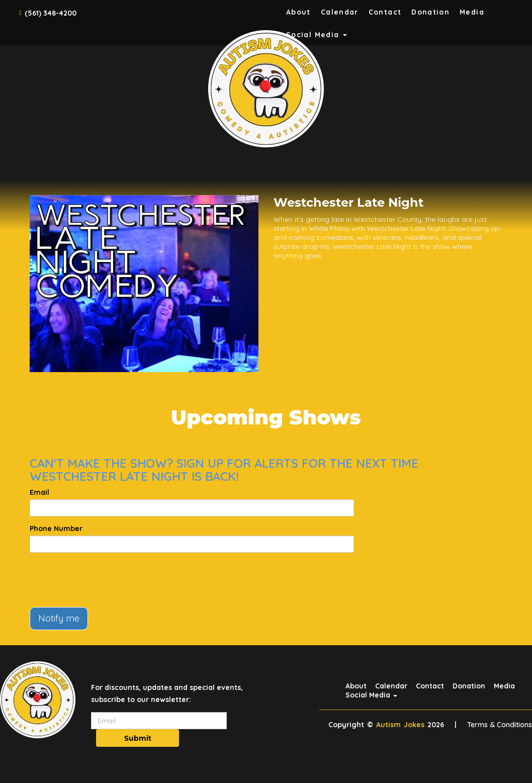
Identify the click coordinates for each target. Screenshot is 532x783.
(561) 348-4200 (51, 13)
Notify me (59, 618)
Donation (430, 12)
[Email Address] (159, 721)
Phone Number (56, 529)
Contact (385, 12)
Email (39, 492)
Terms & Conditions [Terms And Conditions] (500, 725)
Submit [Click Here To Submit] (138, 738)
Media (472, 12)
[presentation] (106, 580)
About (298, 12)
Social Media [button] (371, 695)
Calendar (340, 12)
